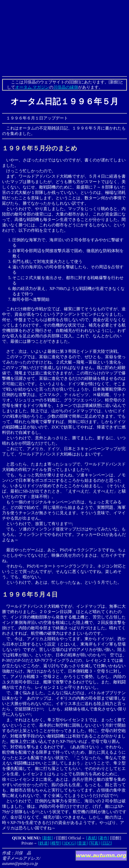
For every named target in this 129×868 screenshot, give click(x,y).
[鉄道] (44, 843)
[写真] (94, 843)
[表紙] (92, 838)
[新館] (48, 838)
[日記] (106, 843)
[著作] (104, 838)
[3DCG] (69, 843)
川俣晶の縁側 (66, 87)
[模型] (56, 843)
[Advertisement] (66, 38)
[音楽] (82, 843)
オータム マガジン (32, 87)
